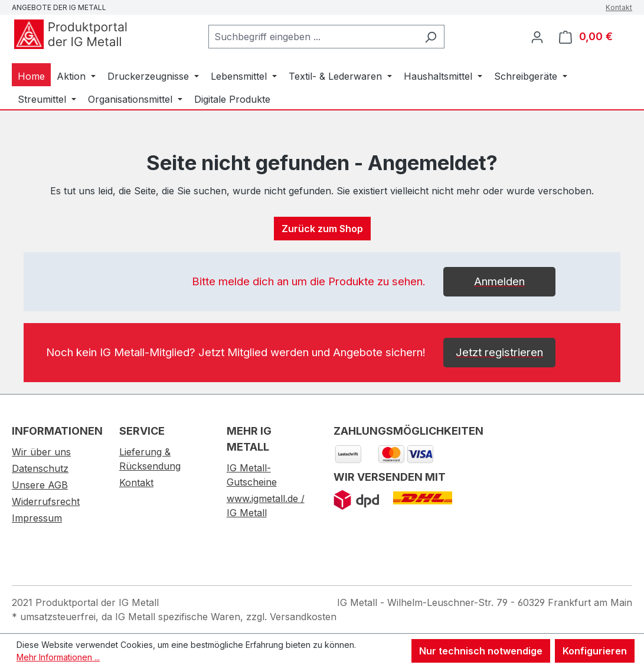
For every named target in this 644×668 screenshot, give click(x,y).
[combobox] (313, 37)
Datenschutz (40, 468)
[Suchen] (431, 37)
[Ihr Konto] (537, 37)
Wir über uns (41, 452)
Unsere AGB (40, 485)
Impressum (37, 518)
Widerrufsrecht (46, 501)
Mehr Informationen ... (58, 657)
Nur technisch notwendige (481, 651)
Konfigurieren (595, 651)
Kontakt (619, 7)
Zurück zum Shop (322, 229)
